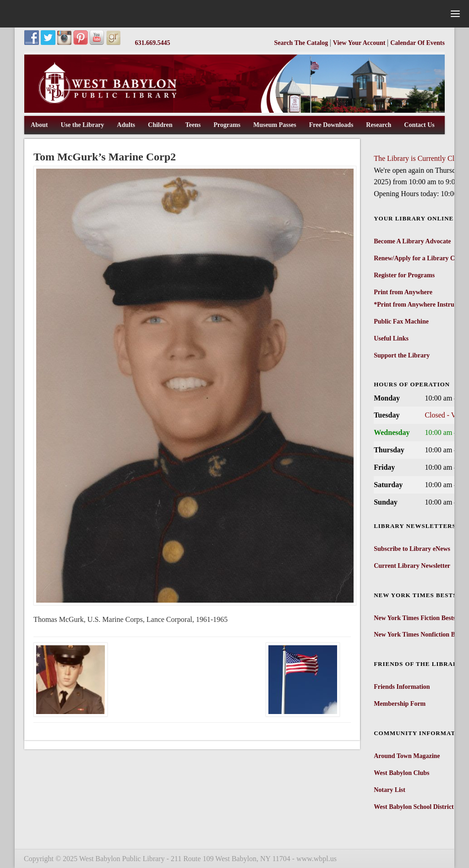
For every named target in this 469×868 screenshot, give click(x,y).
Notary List (390, 790)
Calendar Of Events (417, 43)
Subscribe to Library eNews (412, 549)
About (39, 125)
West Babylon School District (414, 807)
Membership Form (400, 704)
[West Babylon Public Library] (234, 111)
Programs (227, 125)
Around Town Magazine (407, 756)
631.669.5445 (153, 43)
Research (379, 125)
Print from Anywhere (403, 292)
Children (160, 125)
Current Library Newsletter (412, 566)
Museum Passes (275, 125)
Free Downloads (331, 125)
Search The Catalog (302, 43)
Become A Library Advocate (412, 241)
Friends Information (402, 687)
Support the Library (402, 355)
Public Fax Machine (401, 321)
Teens (193, 125)
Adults (126, 125)
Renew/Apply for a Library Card (419, 258)
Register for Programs (404, 275)
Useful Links (391, 338)
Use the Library (82, 125)
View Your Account (360, 43)
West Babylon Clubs (401, 773)
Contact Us (419, 125)
